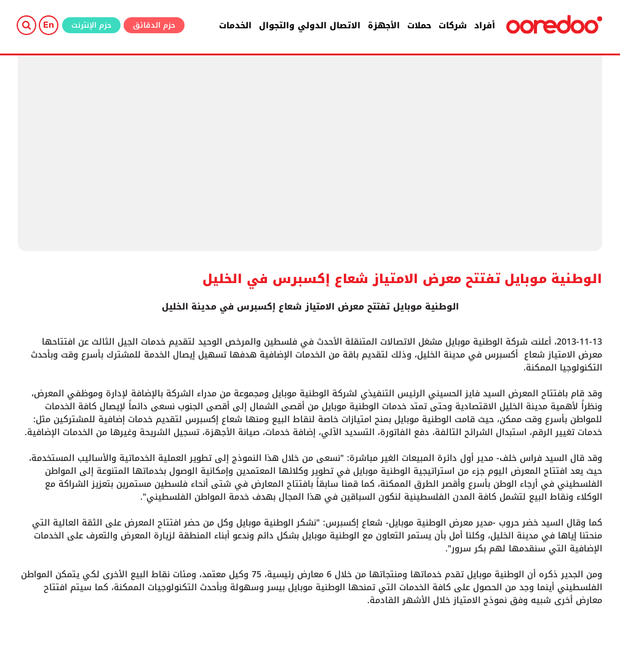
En (49, 25)
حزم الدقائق (154, 25)
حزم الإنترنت (91, 25)
